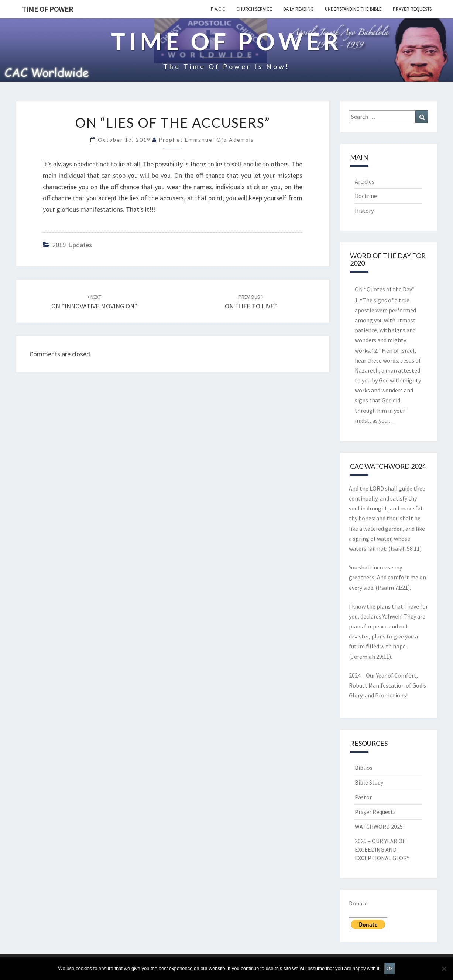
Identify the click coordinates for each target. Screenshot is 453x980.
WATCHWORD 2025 (379, 827)
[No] (444, 969)
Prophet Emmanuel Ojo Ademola (207, 140)
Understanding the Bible (353, 9)
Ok (390, 968)
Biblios (364, 768)
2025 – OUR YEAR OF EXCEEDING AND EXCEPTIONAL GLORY (382, 849)
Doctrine (366, 196)
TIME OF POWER (47, 9)
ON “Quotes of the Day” (385, 289)
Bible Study (369, 782)
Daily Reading (298, 9)
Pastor (363, 797)
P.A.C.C (218, 9)
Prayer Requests (412, 9)
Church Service (254, 9)
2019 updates (72, 245)
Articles (365, 181)
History (364, 211)
